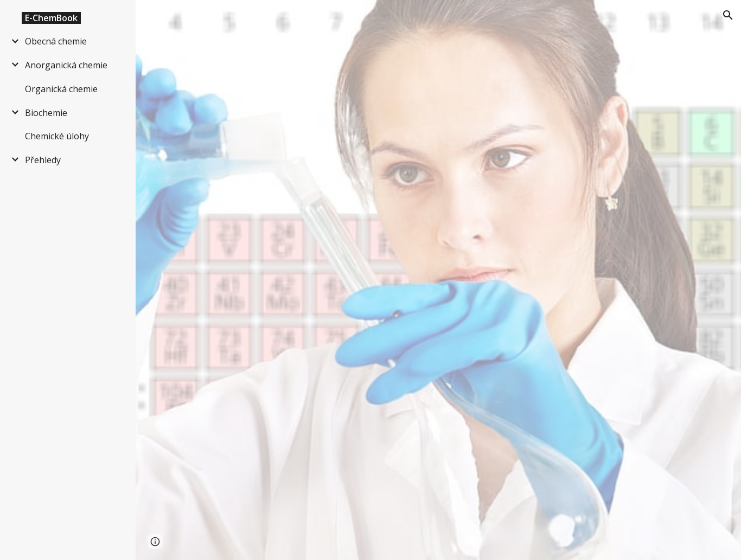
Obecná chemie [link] (56, 41)
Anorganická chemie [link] (66, 65)
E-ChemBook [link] (51, 18)
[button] (728, 15)
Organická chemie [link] (61, 89)
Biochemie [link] (46, 113)
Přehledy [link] (43, 160)
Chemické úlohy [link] (57, 136)
